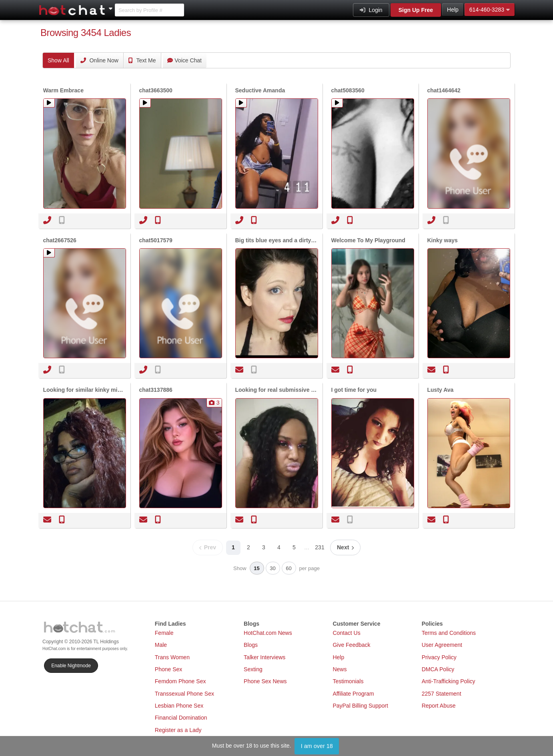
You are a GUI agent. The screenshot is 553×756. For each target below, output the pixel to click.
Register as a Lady (178, 730)
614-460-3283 (490, 10)
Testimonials (348, 681)
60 (289, 568)
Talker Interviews (264, 657)
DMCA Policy (438, 669)
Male (161, 645)
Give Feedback (351, 645)
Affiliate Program (353, 694)
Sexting (253, 669)
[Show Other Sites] (112, 6)
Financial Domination (181, 718)
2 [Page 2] (248, 547)
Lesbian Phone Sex (179, 706)
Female (164, 633)
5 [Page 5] (294, 547)
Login (371, 10)
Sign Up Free (416, 10)
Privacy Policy (439, 657)
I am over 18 (317, 746)
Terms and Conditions (449, 633)
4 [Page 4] (279, 547)
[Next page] (345, 548)
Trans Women (172, 657)
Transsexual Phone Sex (184, 694)
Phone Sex (169, 669)
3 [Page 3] (264, 547)
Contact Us (346, 633)
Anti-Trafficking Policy (449, 681)
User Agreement (442, 645)
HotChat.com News (268, 633)
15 (256, 568)
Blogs (251, 645)
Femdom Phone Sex (180, 681)
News (340, 669)
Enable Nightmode (71, 666)
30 (272, 568)
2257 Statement (442, 694)
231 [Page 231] (320, 547)
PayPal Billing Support (360, 706)
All (58, 60)
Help (453, 10)
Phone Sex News (265, 681)
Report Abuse (439, 706)
